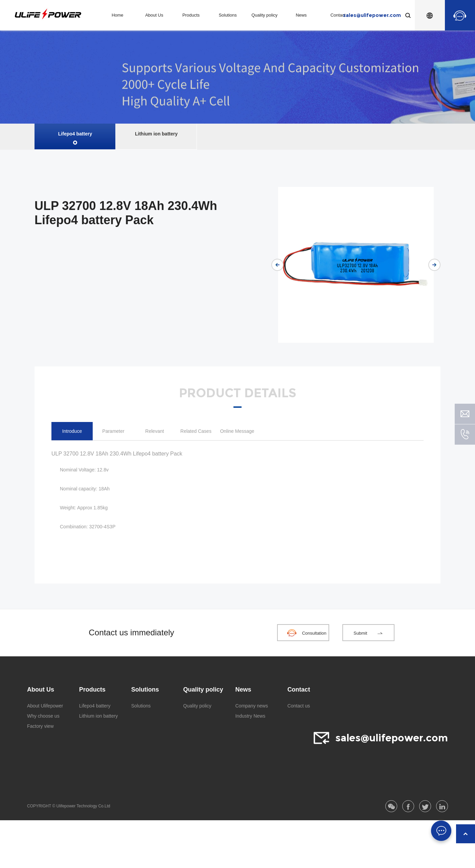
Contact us (299, 706)
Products (191, 15)
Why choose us (43, 716)
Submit (360, 633)
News (301, 15)
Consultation (314, 633)
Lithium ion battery (156, 134)
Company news (252, 706)
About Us (154, 15)
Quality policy (264, 15)
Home (118, 15)
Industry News (250, 716)
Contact (338, 15)
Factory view (40, 726)
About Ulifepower (45, 706)
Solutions (228, 15)
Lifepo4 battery (75, 134)
